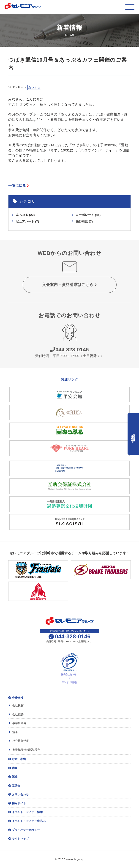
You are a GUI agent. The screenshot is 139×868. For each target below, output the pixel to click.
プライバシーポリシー (24, 830)
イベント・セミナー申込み (27, 821)
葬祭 (13, 768)
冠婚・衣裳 (17, 759)
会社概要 (16, 714)
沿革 (14, 732)
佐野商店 (84, 221)
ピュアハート (28, 221)
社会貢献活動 (19, 741)
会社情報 (16, 698)
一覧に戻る (19, 185)
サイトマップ (18, 839)
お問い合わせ (18, 794)
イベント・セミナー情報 (26, 812)
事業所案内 (18, 723)
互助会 (14, 786)
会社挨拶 (16, 706)
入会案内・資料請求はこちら (69, 285)
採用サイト (17, 803)
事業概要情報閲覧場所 (25, 750)
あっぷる (25, 215)
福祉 (13, 777)
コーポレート (88, 215)
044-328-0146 (69, 349)
